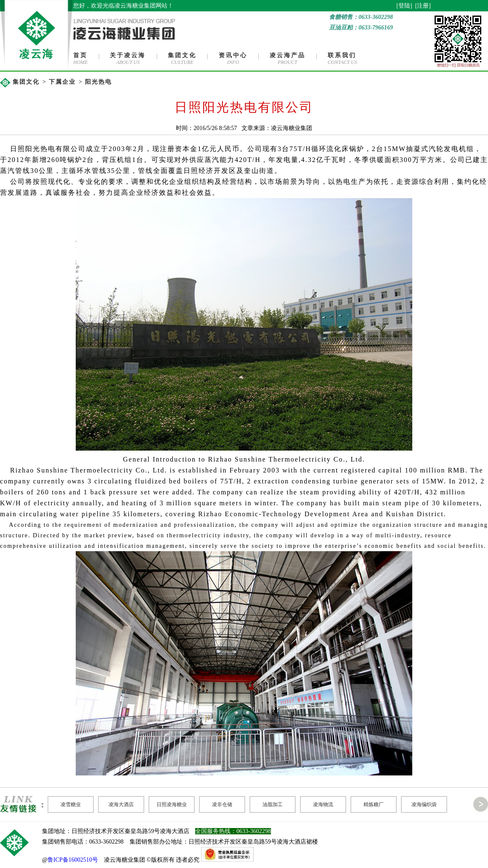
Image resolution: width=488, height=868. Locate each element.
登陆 (404, 6)
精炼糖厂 (374, 804)
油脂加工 (273, 804)
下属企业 (62, 82)
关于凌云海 (128, 55)
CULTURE (182, 62)
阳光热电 (98, 82)
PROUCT (288, 62)
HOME (81, 62)
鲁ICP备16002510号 (73, 860)
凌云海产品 (288, 55)
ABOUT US (128, 62)
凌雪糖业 (71, 804)
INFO (233, 62)
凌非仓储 (222, 804)
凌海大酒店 (121, 804)
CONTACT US (342, 62)
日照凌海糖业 (172, 804)
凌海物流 (323, 804)
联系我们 (342, 55)
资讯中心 (233, 55)
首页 (80, 55)
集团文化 (182, 55)
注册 (423, 6)
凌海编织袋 (424, 804)
